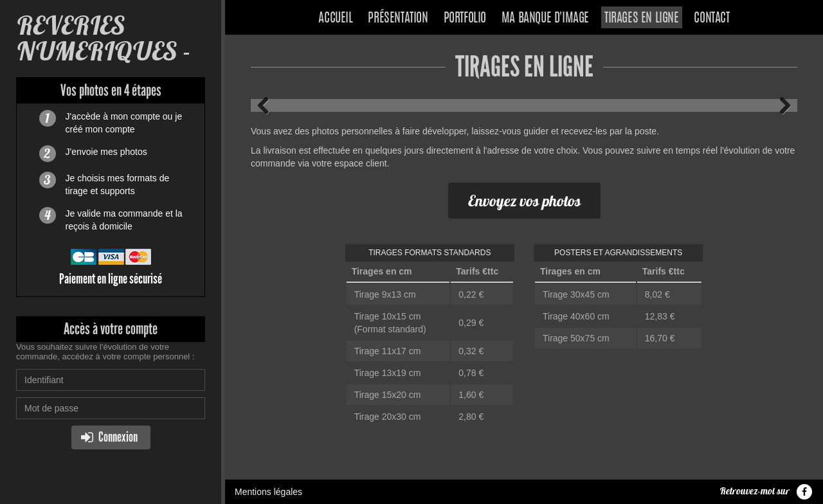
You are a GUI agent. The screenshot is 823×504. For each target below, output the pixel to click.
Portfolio (465, 19)
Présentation (398, 19)
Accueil (335, 19)
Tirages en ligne (642, 19)
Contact (711, 19)
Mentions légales (268, 492)
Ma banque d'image (545, 19)
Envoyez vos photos (524, 201)
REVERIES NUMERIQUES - (104, 38)
